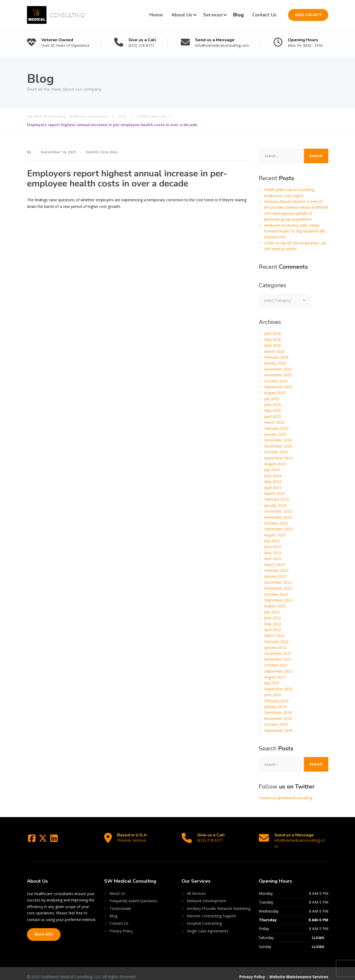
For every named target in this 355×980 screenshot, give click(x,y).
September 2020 (278, 689)
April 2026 (273, 345)
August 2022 (275, 606)
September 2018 (278, 730)
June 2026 (273, 333)
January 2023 (275, 576)
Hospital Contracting (204, 917)
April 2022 (273, 630)
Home (156, 15)
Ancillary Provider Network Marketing (219, 902)
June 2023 (273, 547)
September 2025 (278, 387)
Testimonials (120, 902)
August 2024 (275, 464)
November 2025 (278, 375)
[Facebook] (32, 840)
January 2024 (275, 505)
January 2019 (275, 707)
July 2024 (272, 470)
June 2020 (273, 695)
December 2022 (278, 582)
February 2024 (276, 499)
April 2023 (273, 559)
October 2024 (276, 452)
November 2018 (278, 719)
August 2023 (275, 535)
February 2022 (276, 642)
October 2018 (276, 724)
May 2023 (273, 553)
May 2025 (273, 410)
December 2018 (278, 712)
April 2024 (273, 488)
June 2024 (273, 476)
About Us (182, 15)
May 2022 (273, 624)
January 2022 (275, 647)
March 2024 (274, 493)
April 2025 (273, 416)
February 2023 (276, 570)
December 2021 (278, 653)
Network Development (206, 895)
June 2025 (273, 405)
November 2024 (278, 446)
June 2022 (273, 618)
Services (213, 15)
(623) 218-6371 (308, 15)
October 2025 (276, 381)
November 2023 (278, 517)
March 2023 (274, 565)
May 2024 (273, 482)
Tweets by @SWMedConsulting (285, 798)
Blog (238, 15)
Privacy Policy (121, 925)
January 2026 (275, 363)
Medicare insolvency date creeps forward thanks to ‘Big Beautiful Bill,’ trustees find (295, 231)
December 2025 (278, 369)
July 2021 (272, 683)
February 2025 (276, 428)
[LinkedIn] (54, 840)
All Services (196, 888)
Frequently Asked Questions (133, 895)
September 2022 (278, 600)
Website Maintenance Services (299, 971)
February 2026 (276, 357)
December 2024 (278, 440)
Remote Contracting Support (211, 910)
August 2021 (275, 677)
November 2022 (278, 588)
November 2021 (278, 659)
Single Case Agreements (208, 925)
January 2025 (275, 434)
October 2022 (276, 594)
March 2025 (274, 422)
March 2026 (274, 351)
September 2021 (278, 671)
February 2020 (276, 701)
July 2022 (272, 612)
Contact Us (264, 15)
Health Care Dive (102, 152)
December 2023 (278, 511)
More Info (44, 928)
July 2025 (272, 399)
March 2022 (274, 635)
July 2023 (272, 541)
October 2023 (276, 523)
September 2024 (278, 458)
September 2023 (278, 529)
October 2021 (276, 665)
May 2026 (273, 339)
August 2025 (275, 393)
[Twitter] (43, 840)
